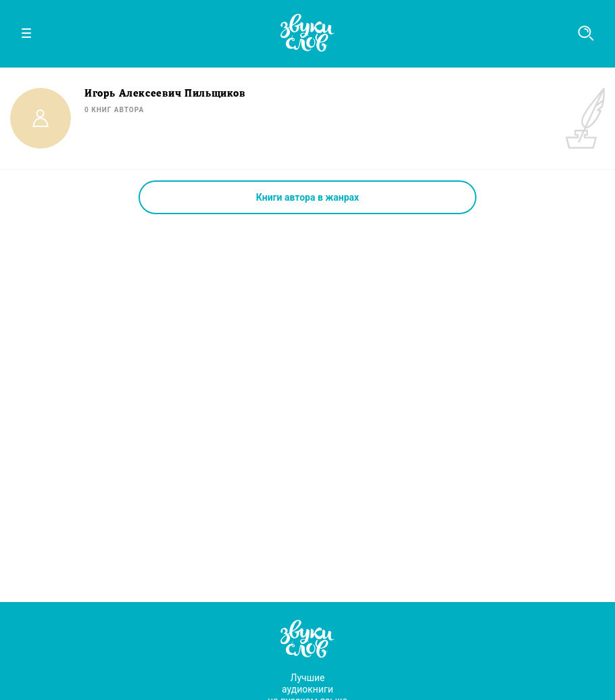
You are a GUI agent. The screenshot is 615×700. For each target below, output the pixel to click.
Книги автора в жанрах (307, 197)
